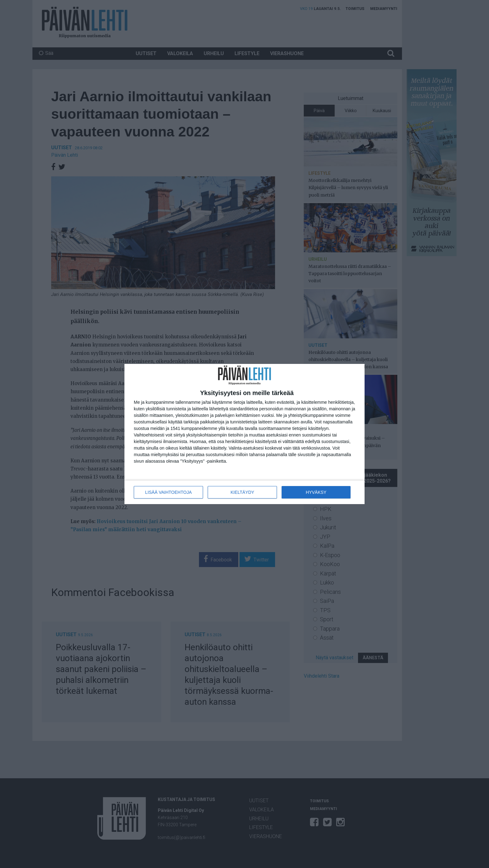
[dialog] (244, 434)
